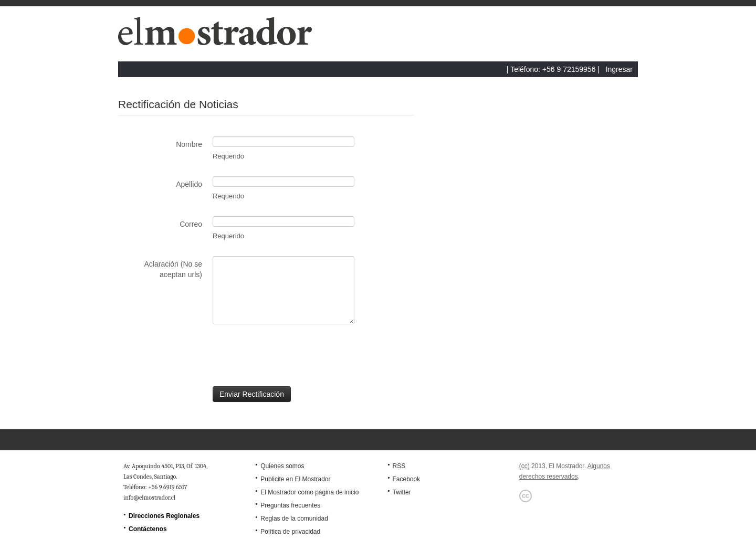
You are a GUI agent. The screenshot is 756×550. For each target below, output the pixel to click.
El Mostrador (219, 36)
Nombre (189, 144)
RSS (399, 466)
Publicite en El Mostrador (295, 479)
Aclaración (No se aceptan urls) (174, 269)
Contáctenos (148, 529)
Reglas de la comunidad (294, 519)
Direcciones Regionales (164, 516)
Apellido (189, 184)
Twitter (401, 492)
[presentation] (198, 355)
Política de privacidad (290, 532)
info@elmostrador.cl (149, 498)
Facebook (406, 479)
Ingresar (619, 69)
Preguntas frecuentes (290, 505)
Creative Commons (526, 496)
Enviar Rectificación (252, 394)
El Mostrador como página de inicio (309, 492)
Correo (191, 224)
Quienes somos (282, 466)
